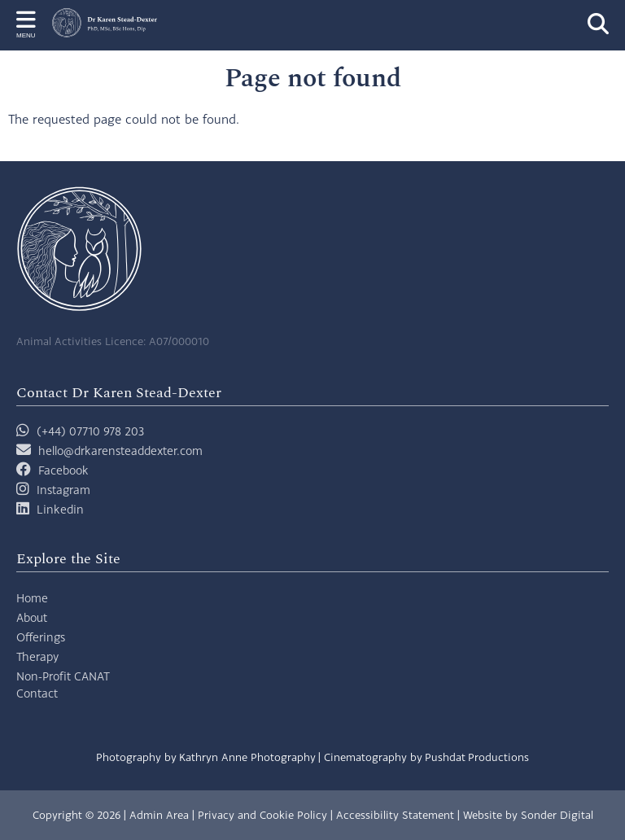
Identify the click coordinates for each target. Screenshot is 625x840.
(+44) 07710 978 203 (80, 431)
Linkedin (60, 509)
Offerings (41, 637)
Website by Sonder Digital (528, 815)
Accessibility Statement (395, 815)
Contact (37, 693)
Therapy (37, 656)
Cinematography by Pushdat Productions (426, 757)
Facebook (63, 470)
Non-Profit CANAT (63, 676)
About (32, 617)
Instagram (63, 490)
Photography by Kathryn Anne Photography (206, 757)
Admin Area (159, 815)
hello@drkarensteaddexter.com (120, 451)
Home (32, 598)
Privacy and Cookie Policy (262, 815)
